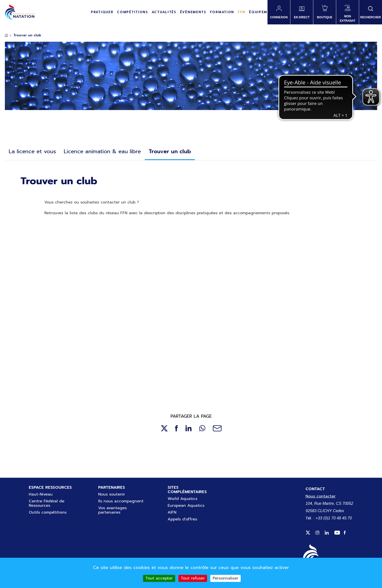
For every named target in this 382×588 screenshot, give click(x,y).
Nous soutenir (112, 494)
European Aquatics (186, 506)
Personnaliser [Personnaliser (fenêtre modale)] (225, 578)
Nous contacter (320, 496)
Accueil (6, 35)
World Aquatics (182, 499)
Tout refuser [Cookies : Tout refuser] (193, 578)
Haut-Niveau (41, 494)
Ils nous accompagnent (121, 501)
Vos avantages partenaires (112, 510)
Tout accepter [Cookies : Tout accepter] (159, 578)
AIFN (172, 512)
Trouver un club (170, 151)
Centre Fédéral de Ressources (47, 503)
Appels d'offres (182, 519)
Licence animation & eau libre (102, 151)
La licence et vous (32, 151)
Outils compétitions (48, 512)
